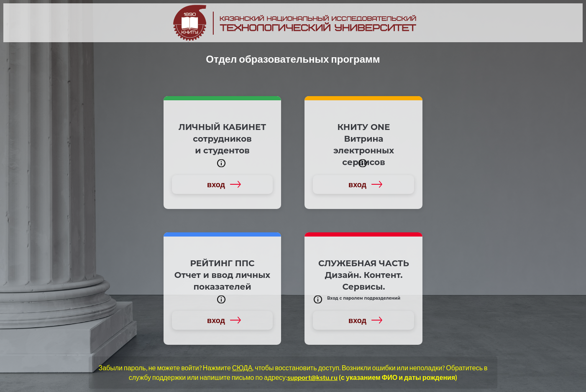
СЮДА (242, 368)
